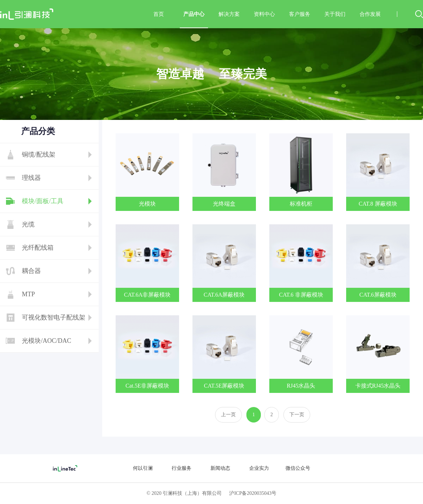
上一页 (228, 415)
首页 (159, 14)
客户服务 (300, 14)
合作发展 (370, 14)
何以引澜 (143, 468)
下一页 (297, 415)
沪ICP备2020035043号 (253, 493)
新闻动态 (220, 468)
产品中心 (194, 20)
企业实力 (259, 468)
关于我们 (335, 14)
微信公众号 (298, 468)
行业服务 (182, 468)
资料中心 (264, 14)
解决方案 (229, 14)
